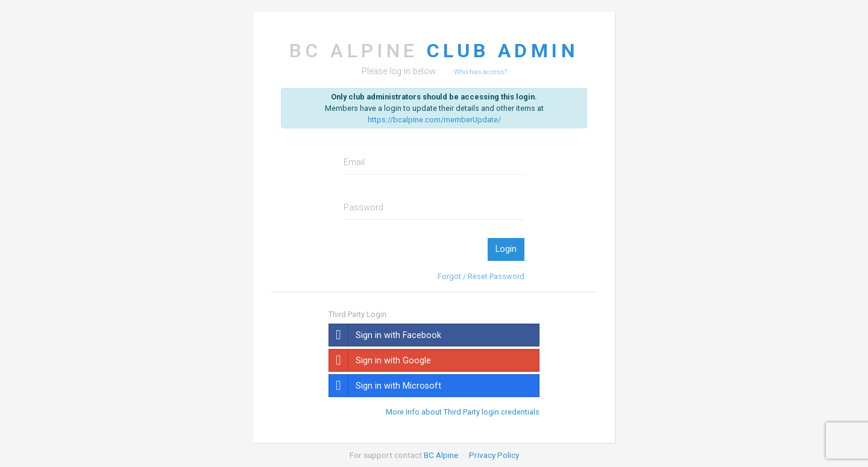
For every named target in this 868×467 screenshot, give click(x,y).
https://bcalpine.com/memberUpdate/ (434, 120)
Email (354, 162)
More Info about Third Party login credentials (463, 412)
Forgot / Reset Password (481, 276)
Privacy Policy (494, 455)
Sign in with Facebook (385, 335)
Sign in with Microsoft (385, 386)
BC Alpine (441, 455)
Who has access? (480, 72)
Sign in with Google (380, 360)
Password (363, 208)
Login (506, 249)
